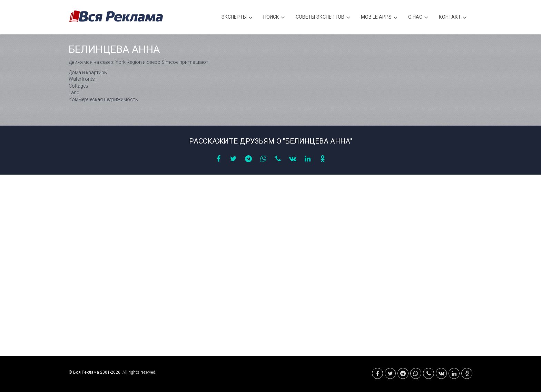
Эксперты (237, 18)
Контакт (453, 18)
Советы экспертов (323, 18)
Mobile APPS (379, 18)
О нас (418, 18)
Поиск (274, 18)
